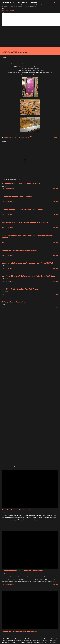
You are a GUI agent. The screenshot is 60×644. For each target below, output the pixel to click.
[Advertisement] (25, 38)
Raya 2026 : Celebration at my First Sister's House (21, 289)
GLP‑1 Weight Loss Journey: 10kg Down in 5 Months (21, 183)
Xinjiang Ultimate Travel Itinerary (15, 302)
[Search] (55, 2)
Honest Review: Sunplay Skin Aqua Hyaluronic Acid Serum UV (25, 222)
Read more (56, 189)
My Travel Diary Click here (8, 11)
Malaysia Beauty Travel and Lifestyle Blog (20, 2)
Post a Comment (10, 189)
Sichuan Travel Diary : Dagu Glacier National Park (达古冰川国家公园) (27, 263)
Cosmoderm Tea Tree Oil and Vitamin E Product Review (22, 209)
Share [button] (55, 137)
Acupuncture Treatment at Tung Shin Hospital (19, 250)
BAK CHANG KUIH (15, 137)
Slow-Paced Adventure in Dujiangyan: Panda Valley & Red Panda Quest (29, 276)
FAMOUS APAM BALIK (24, 137)
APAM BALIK (8, 137)
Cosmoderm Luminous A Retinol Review (17, 196)
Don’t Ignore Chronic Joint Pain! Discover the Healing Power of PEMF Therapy (28, 236)
